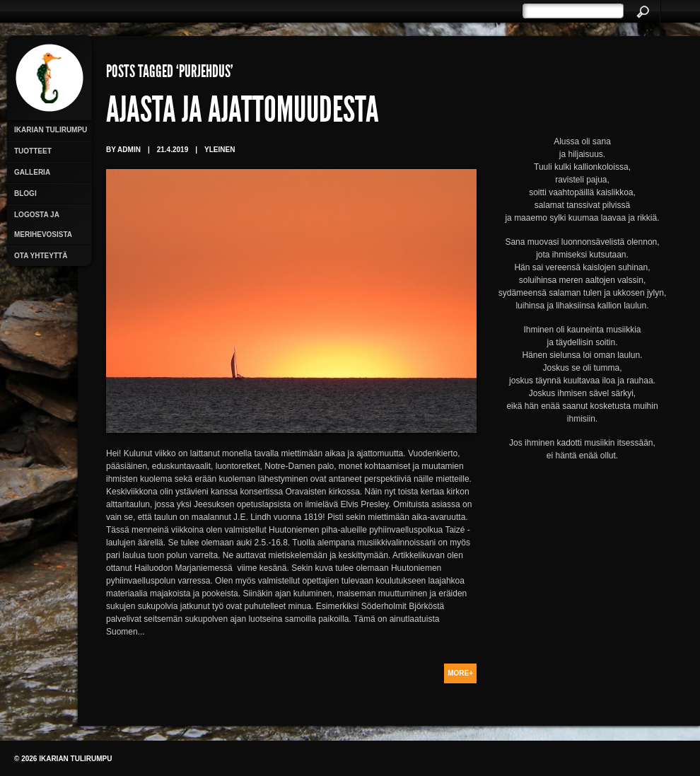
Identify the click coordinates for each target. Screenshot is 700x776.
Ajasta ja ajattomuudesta (243, 113)
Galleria (32, 172)
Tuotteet (33, 151)
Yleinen (220, 150)
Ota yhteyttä (41, 256)
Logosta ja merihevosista (43, 225)
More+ (460, 673)
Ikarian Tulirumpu (51, 130)
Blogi (25, 193)
